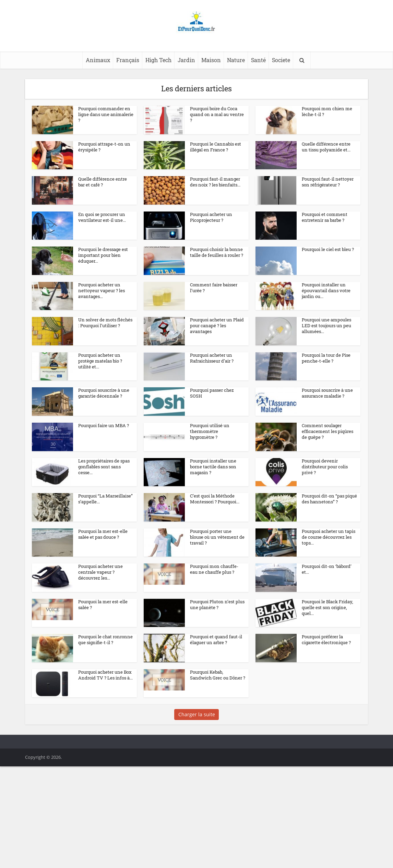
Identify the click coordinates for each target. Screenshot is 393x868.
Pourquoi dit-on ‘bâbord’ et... (327, 612)
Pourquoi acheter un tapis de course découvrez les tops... (329, 573)
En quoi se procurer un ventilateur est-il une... (102, 217)
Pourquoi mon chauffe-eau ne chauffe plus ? (214, 612)
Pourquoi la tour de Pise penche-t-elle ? (326, 364)
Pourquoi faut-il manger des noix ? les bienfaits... (215, 182)
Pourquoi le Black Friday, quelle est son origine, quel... (327, 656)
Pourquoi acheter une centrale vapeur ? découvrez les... (100, 615)
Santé (258, 60)
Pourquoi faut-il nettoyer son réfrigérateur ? (328, 182)
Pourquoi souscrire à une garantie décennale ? (104, 406)
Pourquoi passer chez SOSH (212, 406)
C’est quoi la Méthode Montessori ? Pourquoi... (215, 529)
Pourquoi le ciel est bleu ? (328, 250)
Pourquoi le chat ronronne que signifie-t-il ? (105, 694)
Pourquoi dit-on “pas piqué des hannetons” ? (329, 529)
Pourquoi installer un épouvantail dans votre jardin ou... (326, 291)
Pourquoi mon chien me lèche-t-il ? (327, 111)
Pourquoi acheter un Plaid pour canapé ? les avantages (217, 326)
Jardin (186, 60)
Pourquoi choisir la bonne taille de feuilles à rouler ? (217, 253)
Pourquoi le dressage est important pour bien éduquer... (103, 255)
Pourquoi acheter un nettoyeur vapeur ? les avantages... (102, 291)
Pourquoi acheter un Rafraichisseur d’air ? (212, 364)
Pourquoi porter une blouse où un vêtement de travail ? (217, 573)
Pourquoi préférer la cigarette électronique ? (326, 694)
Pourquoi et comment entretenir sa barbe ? (325, 217)
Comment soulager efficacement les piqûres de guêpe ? (327, 450)
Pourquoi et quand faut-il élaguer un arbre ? (216, 694)
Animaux (98, 60)
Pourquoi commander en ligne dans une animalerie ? (106, 114)
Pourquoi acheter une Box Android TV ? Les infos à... (105, 735)
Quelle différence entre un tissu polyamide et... (326, 147)
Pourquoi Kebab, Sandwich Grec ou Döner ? (218, 735)
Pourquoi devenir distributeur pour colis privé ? (325, 491)
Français (128, 60)
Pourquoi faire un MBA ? (104, 444)
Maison (211, 60)
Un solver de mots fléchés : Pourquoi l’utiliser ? (105, 323)
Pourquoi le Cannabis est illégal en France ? (216, 147)
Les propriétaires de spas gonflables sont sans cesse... (104, 491)
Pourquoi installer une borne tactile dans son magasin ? (213, 491)
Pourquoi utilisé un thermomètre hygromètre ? (210, 450)
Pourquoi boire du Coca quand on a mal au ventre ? (217, 114)
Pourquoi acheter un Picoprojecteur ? (211, 217)
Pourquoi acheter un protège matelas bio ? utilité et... (100, 367)
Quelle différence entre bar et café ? (103, 182)
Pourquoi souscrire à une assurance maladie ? (327, 406)
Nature (236, 60)
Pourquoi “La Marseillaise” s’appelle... (105, 529)
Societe (281, 60)
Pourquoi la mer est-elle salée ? (103, 653)
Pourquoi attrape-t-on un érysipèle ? (104, 147)
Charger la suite (197, 781)
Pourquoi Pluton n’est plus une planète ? (217, 653)
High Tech (158, 60)
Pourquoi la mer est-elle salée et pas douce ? (103, 570)
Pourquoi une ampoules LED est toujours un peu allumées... (326, 326)
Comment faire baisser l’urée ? (214, 288)
